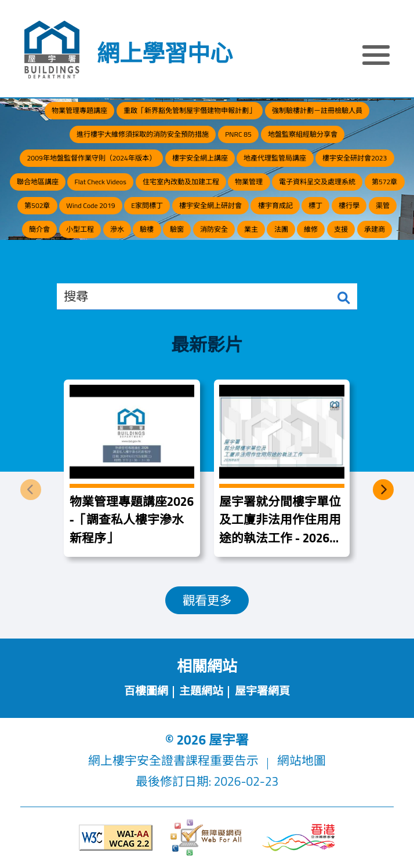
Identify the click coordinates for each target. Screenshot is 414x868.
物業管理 (249, 182)
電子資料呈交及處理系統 (317, 182)
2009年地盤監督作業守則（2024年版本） (92, 158)
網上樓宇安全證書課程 (149, 760)
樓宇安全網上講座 (200, 158)
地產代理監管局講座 (275, 158)
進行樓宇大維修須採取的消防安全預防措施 (143, 134)
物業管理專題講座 (79, 110)
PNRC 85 (238, 134)
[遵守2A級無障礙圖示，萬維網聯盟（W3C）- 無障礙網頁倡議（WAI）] (115, 838)
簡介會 (39, 229)
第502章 (37, 205)
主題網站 (201, 690)
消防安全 (214, 229)
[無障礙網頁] (207, 838)
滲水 (117, 229)
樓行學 (349, 205)
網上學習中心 (165, 53)
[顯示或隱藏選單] (376, 57)
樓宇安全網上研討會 (210, 205)
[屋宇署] (52, 50)
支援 (341, 229)
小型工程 (80, 229)
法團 (281, 229)
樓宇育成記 (275, 205)
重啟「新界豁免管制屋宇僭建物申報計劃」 (190, 110)
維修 (311, 229)
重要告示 (234, 760)
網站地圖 (302, 760)
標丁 (315, 205)
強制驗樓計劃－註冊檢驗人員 (317, 110)
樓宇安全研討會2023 (355, 158)
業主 (251, 229)
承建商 (375, 229)
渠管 (383, 205)
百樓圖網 (146, 690)
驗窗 (177, 229)
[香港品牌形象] (299, 838)
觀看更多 (207, 600)
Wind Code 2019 (90, 205)
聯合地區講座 (38, 182)
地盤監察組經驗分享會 (303, 134)
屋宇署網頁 (262, 690)
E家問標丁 (147, 205)
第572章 (384, 182)
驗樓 (147, 229)
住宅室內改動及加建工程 (181, 182)
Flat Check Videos (100, 182)
